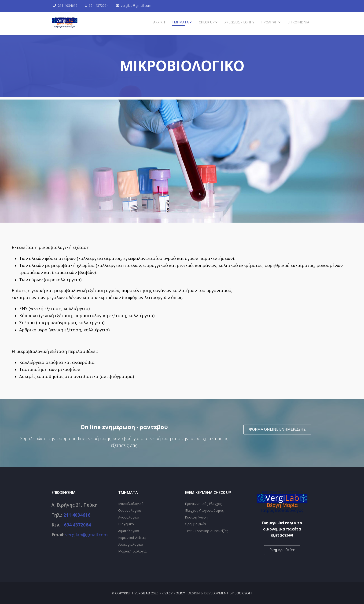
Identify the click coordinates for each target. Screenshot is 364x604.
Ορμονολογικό (130, 510)
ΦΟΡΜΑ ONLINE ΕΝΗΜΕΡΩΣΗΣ (277, 429)
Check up (207, 22)
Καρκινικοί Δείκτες (132, 538)
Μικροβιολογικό (131, 504)
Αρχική (159, 22)
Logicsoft (244, 593)
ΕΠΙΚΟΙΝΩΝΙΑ (298, 22)
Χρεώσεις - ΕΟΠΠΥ (239, 22)
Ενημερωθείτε (282, 550)
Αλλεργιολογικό (131, 544)
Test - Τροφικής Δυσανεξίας (206, 531)
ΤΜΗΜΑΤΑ (180, 22)
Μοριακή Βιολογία (132, 551)
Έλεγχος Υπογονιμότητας (204, 510)
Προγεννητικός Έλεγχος (203, 504)
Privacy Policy (173, 593)
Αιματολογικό (129, 531)
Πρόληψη (269, 22)
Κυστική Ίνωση (196, 517)
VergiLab (142, 593)
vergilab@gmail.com (137, 6)
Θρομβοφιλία (195, 524)
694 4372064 (99, 6)
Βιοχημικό (126, 524)
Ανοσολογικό (129, 517)
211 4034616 (68, 6)
